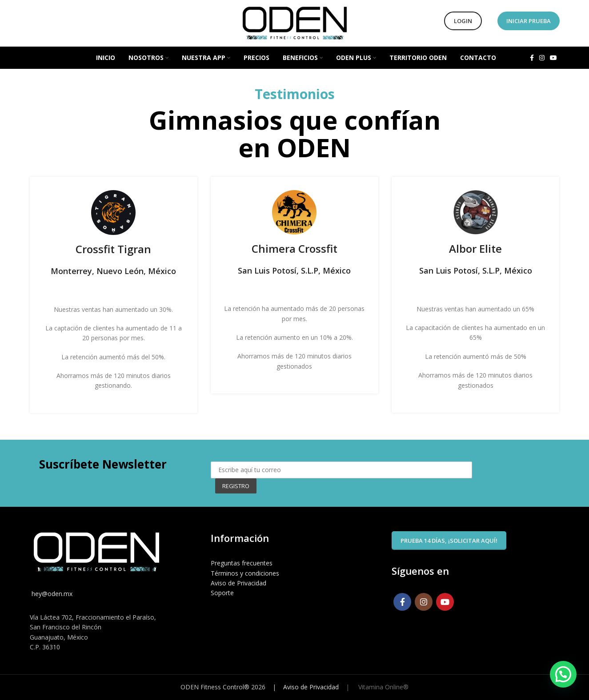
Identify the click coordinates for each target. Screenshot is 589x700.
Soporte (222, 593)
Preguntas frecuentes (242, 563)
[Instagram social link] (542, 58)
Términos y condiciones (245, 573)
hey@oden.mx (51, 594)
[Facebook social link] (532, 58)
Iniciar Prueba (529, 21)
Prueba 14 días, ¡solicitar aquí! (449, 541)
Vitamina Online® (383, 687)
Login (463, 21)
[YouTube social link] (553, 58)
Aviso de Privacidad (238, 583)
